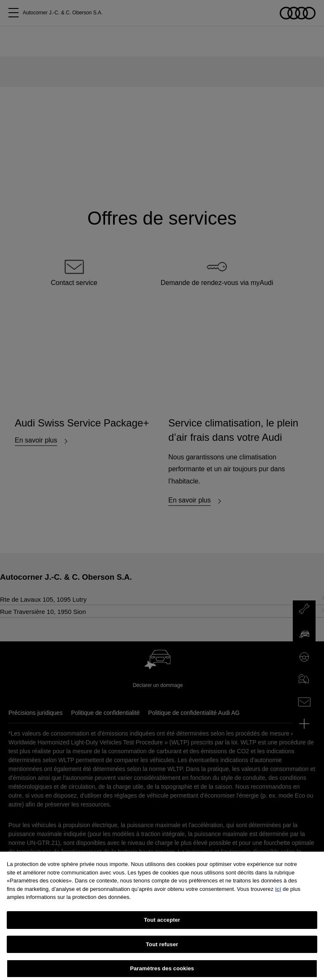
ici (278, 900)
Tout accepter (162, 930)
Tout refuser (162, 955)
